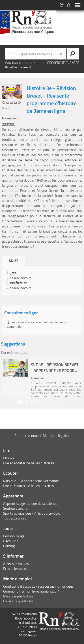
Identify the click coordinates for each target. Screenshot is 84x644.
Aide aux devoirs (19, 278)
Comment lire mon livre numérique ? (31, 591)
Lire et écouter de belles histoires (28, 463)
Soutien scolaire (15, 508)
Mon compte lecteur (18, 596)
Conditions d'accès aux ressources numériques (38, 586)
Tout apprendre (15, 518)
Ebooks (9, 458)
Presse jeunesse (15, 568)
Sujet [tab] (14, 261)
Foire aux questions (18, 601)
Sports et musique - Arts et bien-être (32, 513)
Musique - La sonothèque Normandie (31, 481)
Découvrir (11, 541)
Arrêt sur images (16, 564)
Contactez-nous (27, 435)
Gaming (9, 546)
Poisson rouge (14, 536)
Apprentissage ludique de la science (30, 503)
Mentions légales (56, 435)
